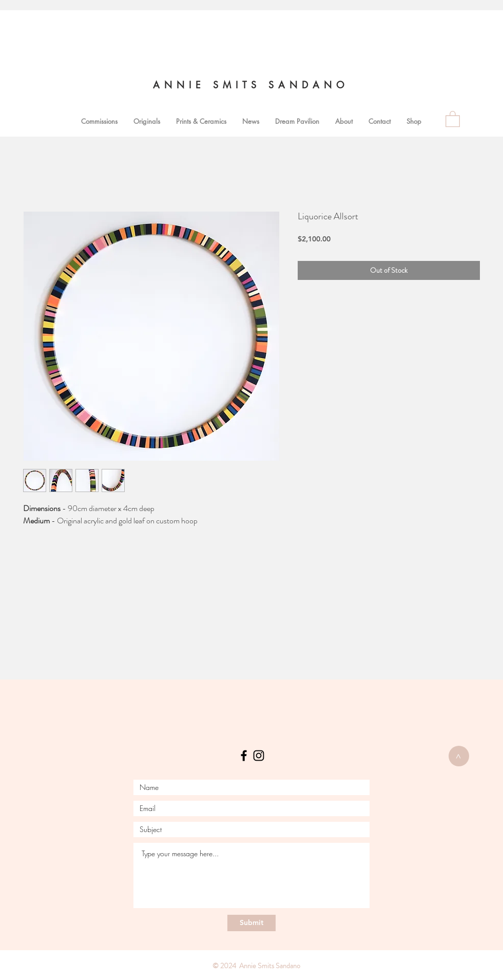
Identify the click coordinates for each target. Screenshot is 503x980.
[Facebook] (244, 756)
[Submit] (252, 923)
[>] (459, 756)
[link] (453, 118)
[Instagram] (259, 756)
